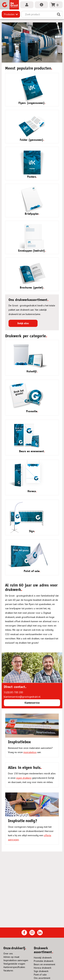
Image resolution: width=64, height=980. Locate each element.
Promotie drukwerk (44, 961)
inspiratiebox (30, 752)
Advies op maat (11, 957)
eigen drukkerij (24, 778)
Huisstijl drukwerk (43, 958)
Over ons (8, 953)
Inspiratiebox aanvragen (16, 960)
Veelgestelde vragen (14, 964)
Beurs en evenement (44, 964)
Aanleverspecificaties (14, 967)
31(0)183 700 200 (13, 692)
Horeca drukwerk (42, 968)
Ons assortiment (42, 978)
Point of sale (40, 975)
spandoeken (45, 604)
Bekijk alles (23, 323)
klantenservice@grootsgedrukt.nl (22, 697)
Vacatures (8, 970)
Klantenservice (32, 703)
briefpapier (15, 608)
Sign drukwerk (41, 971)
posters (29, 608)
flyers (32, 604)
